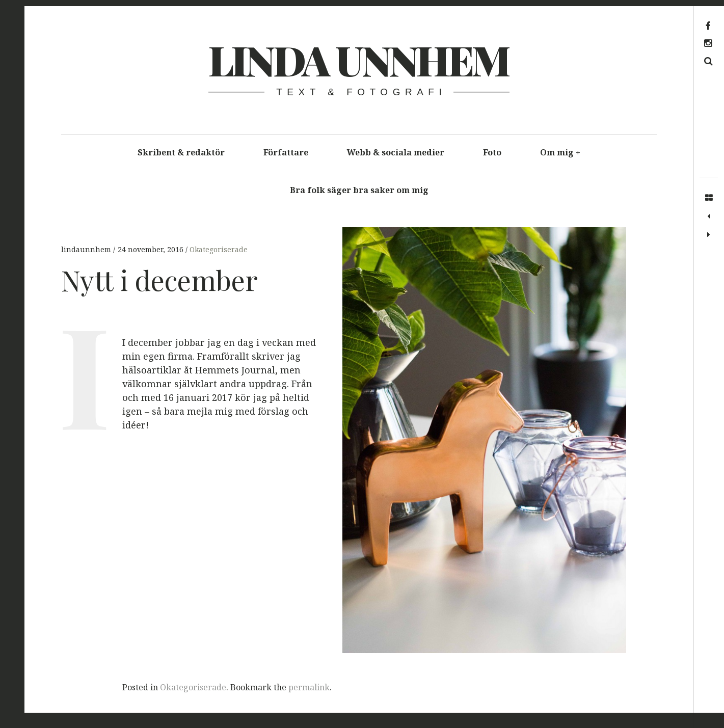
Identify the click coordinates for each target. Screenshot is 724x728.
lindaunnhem (87, 249)
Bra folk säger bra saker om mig (359, 190)
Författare (286, 152)
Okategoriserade (219, 249)
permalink (309, 687)
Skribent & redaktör (181, 152)
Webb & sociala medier (396, 152)
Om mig (560, 152)
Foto (492, 152)
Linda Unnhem (358, 59)
